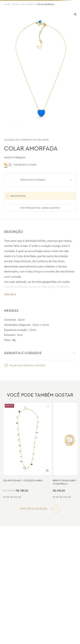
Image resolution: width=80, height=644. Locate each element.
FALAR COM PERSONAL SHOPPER (27, 366)
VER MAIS (10, 295)
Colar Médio (28, 4)
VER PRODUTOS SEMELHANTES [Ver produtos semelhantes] (40, 208)
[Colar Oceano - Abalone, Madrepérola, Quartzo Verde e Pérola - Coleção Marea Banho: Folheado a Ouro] (28, 451)
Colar (15, 4)
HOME (7, 4)
